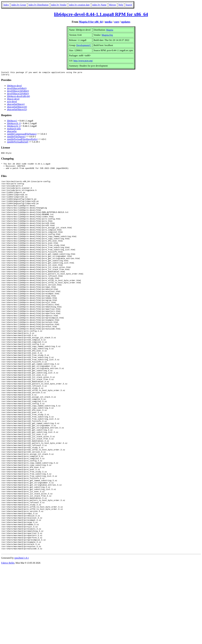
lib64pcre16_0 (14, 124)
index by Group (19, 5)
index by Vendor (59, 5)
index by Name (99, 5)
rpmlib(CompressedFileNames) (22, 135)
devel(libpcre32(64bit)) (18, 94)
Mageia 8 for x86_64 (91, 22)
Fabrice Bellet (8, 640)
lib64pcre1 (12, 122)
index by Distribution (39, 5)
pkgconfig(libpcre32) (17, 110)
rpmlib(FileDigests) (16, 137)
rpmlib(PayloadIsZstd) (18, 143)
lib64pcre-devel (14, 87)
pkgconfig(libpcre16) (17, 108)
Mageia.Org (107, 35)
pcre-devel (12, 102)
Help (121, 5)
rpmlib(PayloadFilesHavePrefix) (22, 140)
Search (129, 5)
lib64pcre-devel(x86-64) (18, 97)
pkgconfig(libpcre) (16, 105)
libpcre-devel (13, 100)
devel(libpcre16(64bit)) (18, 92)
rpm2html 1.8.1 (22, 635)
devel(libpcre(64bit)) (17, 89)
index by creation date (79, 5)
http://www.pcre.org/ (83, 61)
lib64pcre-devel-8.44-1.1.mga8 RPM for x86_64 (101, 14)
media (108, 22)
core (117, 22)
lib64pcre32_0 (14, 127)
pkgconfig (12, 132)
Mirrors (113, 5)
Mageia (110, 30)
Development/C (84, 45)
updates (126, 22)
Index (6, 5)
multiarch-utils (14, 130)
